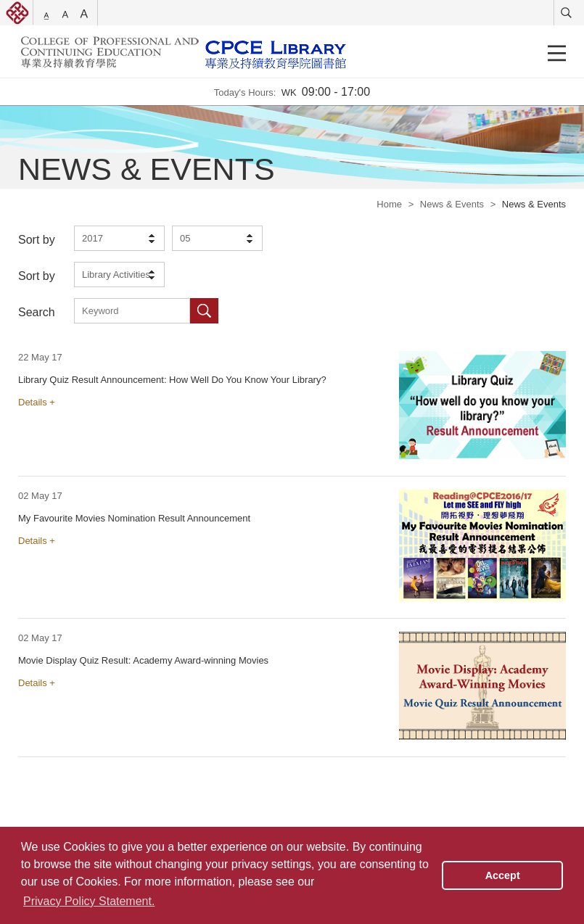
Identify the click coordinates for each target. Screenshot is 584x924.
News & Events (452, 204)
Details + (37, 402)
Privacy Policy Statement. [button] (89, 901)
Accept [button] (503, 875)
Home (389, 204)
